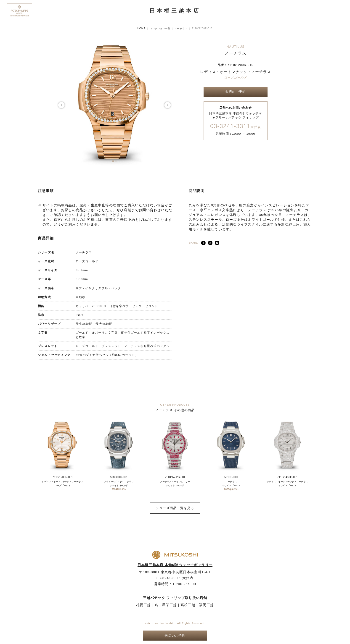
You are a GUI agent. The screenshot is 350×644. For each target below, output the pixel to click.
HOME (141, 28)
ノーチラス (181, 28)
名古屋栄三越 (166, 605)
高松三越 (188, 605)
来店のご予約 (235, 92)
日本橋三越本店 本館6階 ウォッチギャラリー (175, 565)
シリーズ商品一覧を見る (175, 508)
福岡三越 (206, 605)
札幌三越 (144, 605)
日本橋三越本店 (175, 11)
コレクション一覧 (160, 28)
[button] (113, 161)
